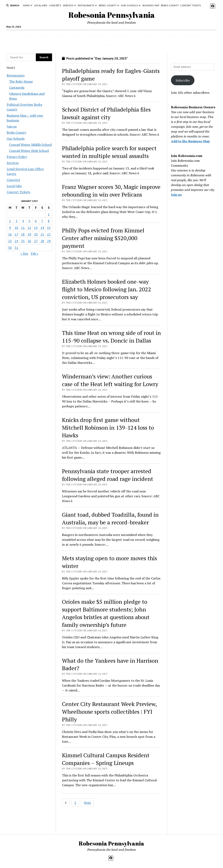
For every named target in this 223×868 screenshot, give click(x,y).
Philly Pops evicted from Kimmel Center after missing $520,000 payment (103, 238)
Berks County (108, 5)
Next (87, 803)
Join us (12, 126)
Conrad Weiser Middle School (30, 145)
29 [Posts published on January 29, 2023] (49, 241)
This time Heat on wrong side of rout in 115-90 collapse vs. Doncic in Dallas (111, 337)
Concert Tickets (191, 5)
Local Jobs (41, 5)
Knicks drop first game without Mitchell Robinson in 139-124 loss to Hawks (108, 428)
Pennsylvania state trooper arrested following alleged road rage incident (108, 475)
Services (68, 5)
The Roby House (21, 81)
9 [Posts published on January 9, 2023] (10, 228)
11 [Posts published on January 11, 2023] (23, 228)
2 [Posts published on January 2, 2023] (10, 221)
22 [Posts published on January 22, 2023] (49, 234)
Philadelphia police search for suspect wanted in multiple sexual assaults (109, 152)
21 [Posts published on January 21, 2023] (42, 234)
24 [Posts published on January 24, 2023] (16, 241)
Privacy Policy (17, 157)
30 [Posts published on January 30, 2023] (10, 248)
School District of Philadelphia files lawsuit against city (106, 113)
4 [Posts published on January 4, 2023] (23, 221)
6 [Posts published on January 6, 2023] (36, 221)
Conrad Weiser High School (29, 151)
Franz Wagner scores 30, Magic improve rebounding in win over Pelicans (111, 191)
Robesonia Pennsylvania (112, 15)
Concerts (55, 5)
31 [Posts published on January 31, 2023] (16, 248)
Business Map (151, 5)
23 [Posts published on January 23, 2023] (10, 241)
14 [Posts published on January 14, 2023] (42, 228)
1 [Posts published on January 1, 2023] (49, 214)
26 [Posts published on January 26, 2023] (29, 241)
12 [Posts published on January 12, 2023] (29, 228)
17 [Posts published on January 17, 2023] (16, 234)
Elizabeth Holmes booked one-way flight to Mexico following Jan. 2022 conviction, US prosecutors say (107, 289)
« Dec (24, 253)
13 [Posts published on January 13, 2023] (36, 228)
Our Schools (129, 5)
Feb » (35, 253)
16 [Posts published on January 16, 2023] (10, 234)
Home (26, 5)
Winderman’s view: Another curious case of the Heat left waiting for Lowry (110, 380)
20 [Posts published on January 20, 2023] (36, 234)
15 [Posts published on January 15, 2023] (49, 228)
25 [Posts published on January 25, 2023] (23, 241)
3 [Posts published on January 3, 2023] (17, 221)
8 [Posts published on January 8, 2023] (49, 221)
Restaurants (86, 5)
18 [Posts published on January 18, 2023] (23, 234)
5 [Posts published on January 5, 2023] (29, 221)
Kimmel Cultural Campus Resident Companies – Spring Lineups (106, 759)
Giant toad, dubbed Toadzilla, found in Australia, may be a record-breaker (110, 518)
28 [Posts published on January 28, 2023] (42, 241)
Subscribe (183, 80)
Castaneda (17, 87)
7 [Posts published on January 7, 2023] (42, 221)
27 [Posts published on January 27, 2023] (36, 241)
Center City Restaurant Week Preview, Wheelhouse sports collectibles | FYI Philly (109, 712)
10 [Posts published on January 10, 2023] (16, 228)
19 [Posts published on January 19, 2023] (29, 234)
